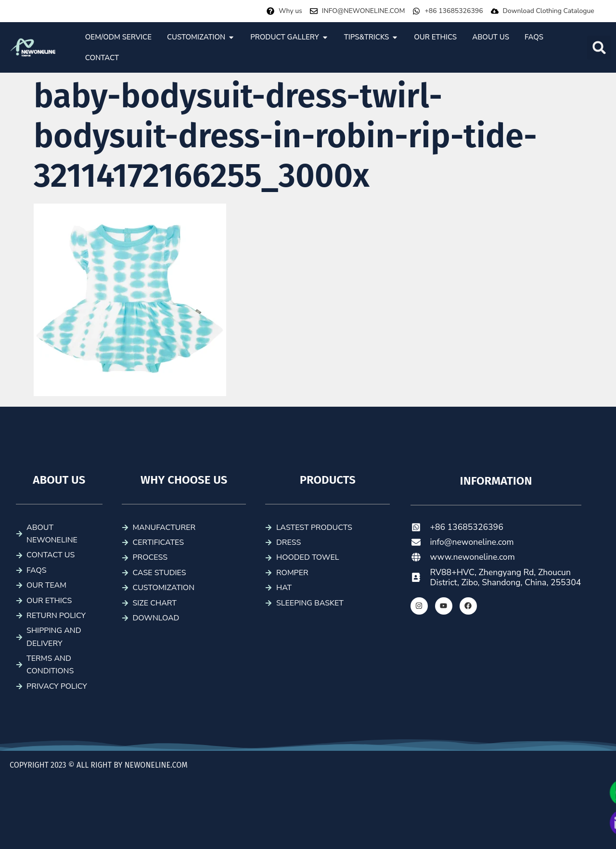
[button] (599, 48)
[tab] (118, 37)
